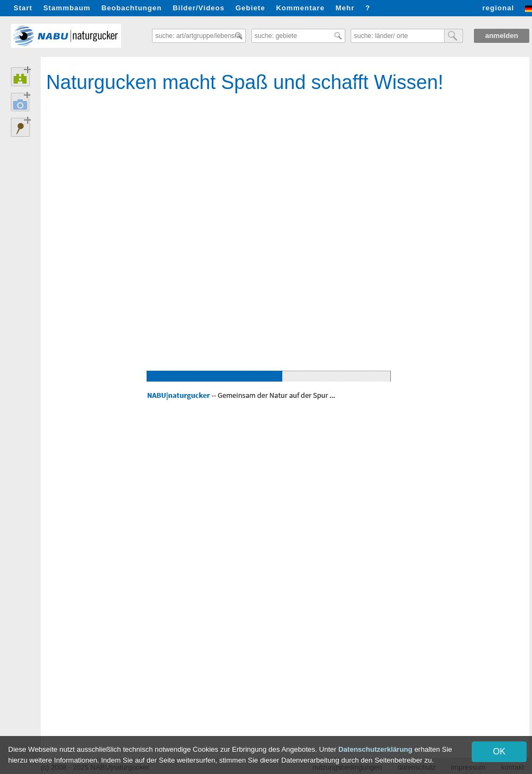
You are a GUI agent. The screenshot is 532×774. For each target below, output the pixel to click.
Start (23, 8)
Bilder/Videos (199, 8)
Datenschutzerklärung (375, 749)
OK (499, 751)
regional (498, 8)
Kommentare (300, 8)
